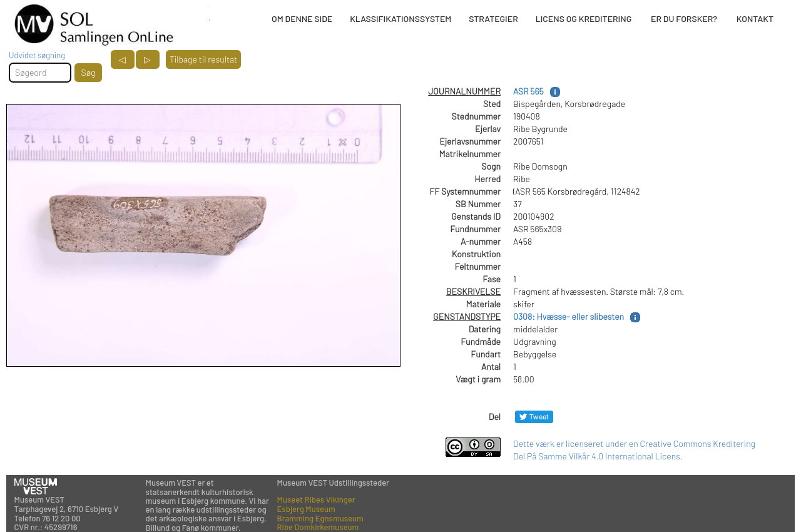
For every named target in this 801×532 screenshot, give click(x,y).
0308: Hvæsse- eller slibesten (569, 316)
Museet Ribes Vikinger (316, 499)
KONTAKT (755, 18)
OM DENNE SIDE (302, 18)
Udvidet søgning (37, 55)
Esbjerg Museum (306, 509)
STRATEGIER (493, 18)
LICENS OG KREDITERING (584, 18)
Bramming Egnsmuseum (320, 518)
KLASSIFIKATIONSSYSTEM (400, 18)
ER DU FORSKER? (684, 18)
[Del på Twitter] (534, 417)
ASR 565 (528, 91)
